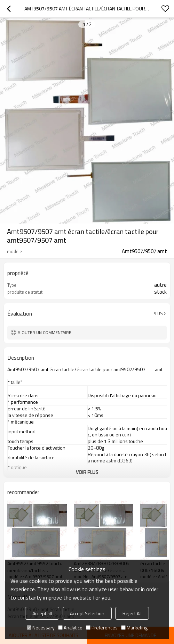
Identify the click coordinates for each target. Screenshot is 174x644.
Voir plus (87, 472)
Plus (158, 313)
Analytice (70, 628)
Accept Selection (87, 613)
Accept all (42, 613)
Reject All (132, 613)
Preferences (102, 628)
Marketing (134, 628)
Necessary (41, 628)
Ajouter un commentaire (45, 332)
